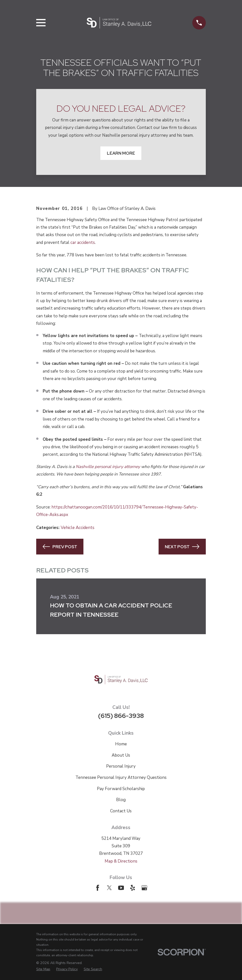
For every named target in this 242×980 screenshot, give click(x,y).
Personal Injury (121, 766)
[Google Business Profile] (144, 888)
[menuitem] (43, 969)
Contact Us (121, 811)
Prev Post (60, 547)
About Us (121, 755)
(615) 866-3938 (121, 716)
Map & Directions (121, 861)
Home (121, 744)
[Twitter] (109, 888)
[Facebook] (98, 888)
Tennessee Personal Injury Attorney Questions (121, 777)
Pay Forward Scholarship (121, 789)
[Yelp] (133, 888)
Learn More (121, 153)
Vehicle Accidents (78, 528)
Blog (121, 800)
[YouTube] (121, 888)
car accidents (83, 243)
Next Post (182, 547)
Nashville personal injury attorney (108, 467)
